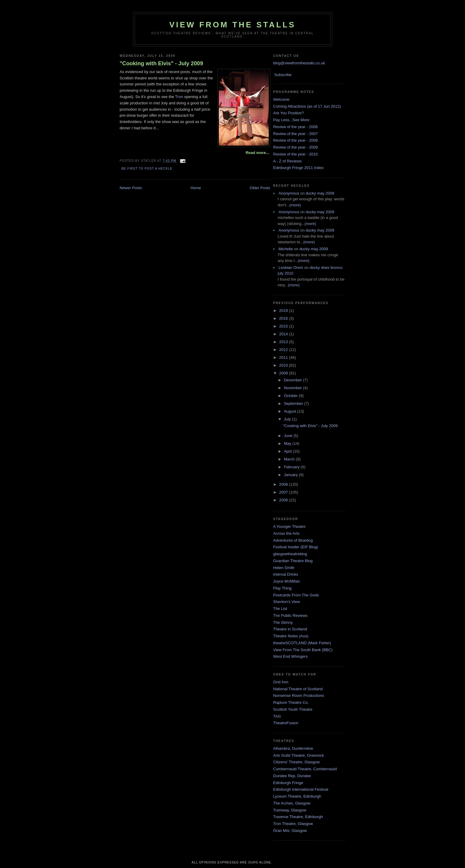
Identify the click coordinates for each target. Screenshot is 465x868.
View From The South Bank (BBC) (303, 650)
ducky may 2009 (320, 193)
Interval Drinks (286, 574)
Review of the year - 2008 (296, 140)
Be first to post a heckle (147, 169)
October (291, 396)
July (288, 419)
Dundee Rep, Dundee (292, 776)
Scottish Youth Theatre (293, 709)
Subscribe (283, 75)
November (293, 388)
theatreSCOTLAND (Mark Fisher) (302, 643)
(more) (295, 205)
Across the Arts (286, 533)
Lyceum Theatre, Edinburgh (297, 796)
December (293, 380)
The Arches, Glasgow (292, 803)
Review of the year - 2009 (296, 147)
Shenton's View (287, 602)
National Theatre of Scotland (298, 689)
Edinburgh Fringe (288, 783)
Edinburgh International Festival (301, 789)
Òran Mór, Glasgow (290, 831)
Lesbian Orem (291, 268)
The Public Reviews (290, 616)
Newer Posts (131, 188)
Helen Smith (284, 568)
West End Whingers (291, 656)
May (288, 443)
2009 (284, 373)
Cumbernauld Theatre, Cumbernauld (305, 769)
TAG (277, 716)
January (291, 475)
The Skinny (283, 622)
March (290, 459)
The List (280, 609)
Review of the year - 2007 (296, 134)
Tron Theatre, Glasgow (293, 824)
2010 (284, 365)
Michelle (286, 249)
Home (196, 188)
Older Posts (260, 188)
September (294, 403)
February (292, 467)
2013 (284, 342)
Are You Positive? (289, 113)
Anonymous (289, 193)
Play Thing (282, 588)
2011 (284, 357)
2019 (284, 311)
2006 (284, 500)
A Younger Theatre (289, 526)
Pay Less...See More (291, 120)
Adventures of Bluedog (293, 540)
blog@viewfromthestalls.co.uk (299, 63)
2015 (284, 326)
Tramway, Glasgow (290, 810)
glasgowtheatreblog (290, 554)
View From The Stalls (233, 25)
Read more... (257, 153)
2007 (284, 492)
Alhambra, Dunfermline (293, 748)
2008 (284, 484)
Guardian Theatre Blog (293, 561)
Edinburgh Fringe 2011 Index (299, 168)
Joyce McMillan (287, 581)
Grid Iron (281, 682)
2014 (284, 334)
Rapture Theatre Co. (291, 702)
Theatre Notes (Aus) (291, 636)
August (290, 411)
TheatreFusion (286, 723)
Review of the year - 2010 (296, 154)
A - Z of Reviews (288, 161)
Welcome (281, 99)
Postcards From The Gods (296, 595)
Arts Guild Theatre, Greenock (299, 755)
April (288, 451)
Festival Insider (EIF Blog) (296, 547)
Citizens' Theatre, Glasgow (297, 762)
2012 (284, 350)
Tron (179, 97)
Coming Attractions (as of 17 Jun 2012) (307, 106)
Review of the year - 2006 (296, 127)
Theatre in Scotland (290, 629)
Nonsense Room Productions (299, 696)
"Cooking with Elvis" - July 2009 (161, 63)
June (289, 436)
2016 (284, 318)
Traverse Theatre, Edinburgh (298, 817)
